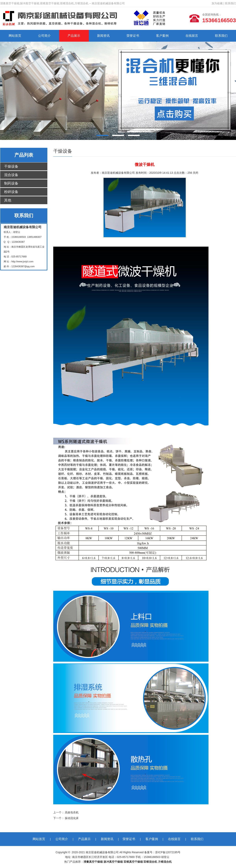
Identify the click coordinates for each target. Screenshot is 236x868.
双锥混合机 (150, 862)
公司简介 (44, 36)
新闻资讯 (103, 36)
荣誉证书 (133, 36)
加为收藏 (217, 3)
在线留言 (192, 36)
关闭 (196, 173)
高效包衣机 (72, 812)
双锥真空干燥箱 (133, 862)
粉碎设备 (11, 192)
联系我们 (230, 3)
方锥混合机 (165, 862)
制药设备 (11, 183)
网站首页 (15, 36)
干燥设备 (11, 166)
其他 (8, 200)
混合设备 (11, 175)
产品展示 (74, 36)
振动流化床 (72, 818)
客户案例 (162, 36)
